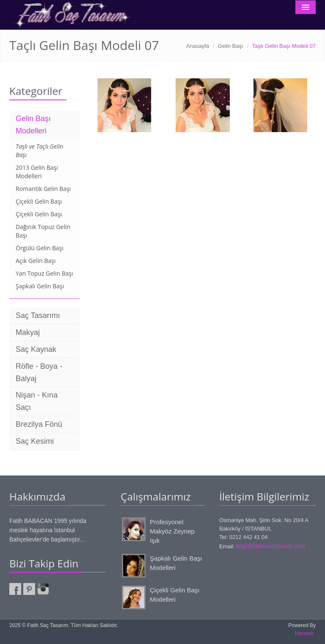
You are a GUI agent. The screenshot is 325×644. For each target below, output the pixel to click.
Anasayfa (198, 46)
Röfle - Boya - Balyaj (39, 372)
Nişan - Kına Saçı (37, 401)
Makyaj (28, 332)
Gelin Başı (231, 46)
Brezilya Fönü (39, 424)
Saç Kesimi (35, 441)
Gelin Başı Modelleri (33, 125)
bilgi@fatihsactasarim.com (271, 546)
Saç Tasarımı (38, 315)
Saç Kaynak (36, 349)
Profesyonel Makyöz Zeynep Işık (172, 531)
